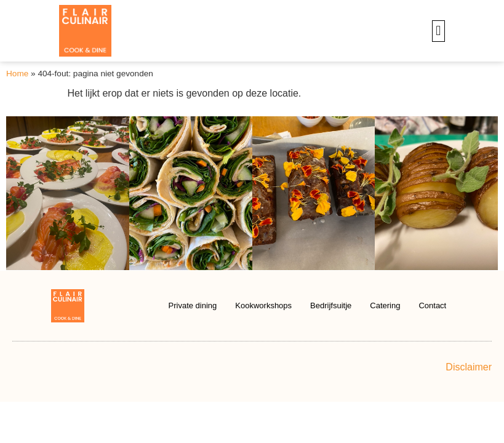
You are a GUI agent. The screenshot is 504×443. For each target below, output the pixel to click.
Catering (385, 305)
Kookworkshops (263, 305)
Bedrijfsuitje (331, 305)
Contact (432, 305)
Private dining (193, 305)
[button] (438, 31)
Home (17, 74)
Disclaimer (469, 367)
